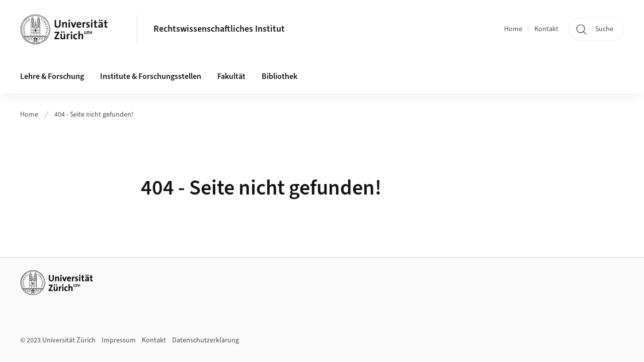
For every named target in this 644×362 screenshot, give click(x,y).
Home (513, 29)
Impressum (119, 340)
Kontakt (546, 29)
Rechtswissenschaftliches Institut (219, 29)
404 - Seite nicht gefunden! (94, 115)
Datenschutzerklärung (206, 340)
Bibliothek (279, 76)
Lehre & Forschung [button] (52, 76)
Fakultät (231, 76)
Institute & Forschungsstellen (151, 76)
